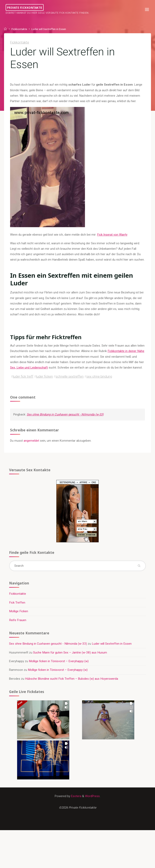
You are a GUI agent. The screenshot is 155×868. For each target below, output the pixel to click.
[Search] (139, 574)
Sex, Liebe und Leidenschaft (35, 369)
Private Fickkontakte (25, 7)
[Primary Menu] (147, 10)
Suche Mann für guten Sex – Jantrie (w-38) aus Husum (71, 661)
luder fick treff (23, 384)
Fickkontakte (19, 29)
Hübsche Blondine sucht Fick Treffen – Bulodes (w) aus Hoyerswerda (72, 687)
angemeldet (32, 448)
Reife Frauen (18, 629)
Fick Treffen (17, 611)
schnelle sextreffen (70, 384)
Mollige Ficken (19, 620)
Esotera (76, 805)
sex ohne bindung (99, 384)
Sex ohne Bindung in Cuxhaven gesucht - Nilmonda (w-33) (66, 422)
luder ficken (45, 384)
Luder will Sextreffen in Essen (112, 652)
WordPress (93, 805)
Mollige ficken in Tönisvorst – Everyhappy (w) (59, 670)
